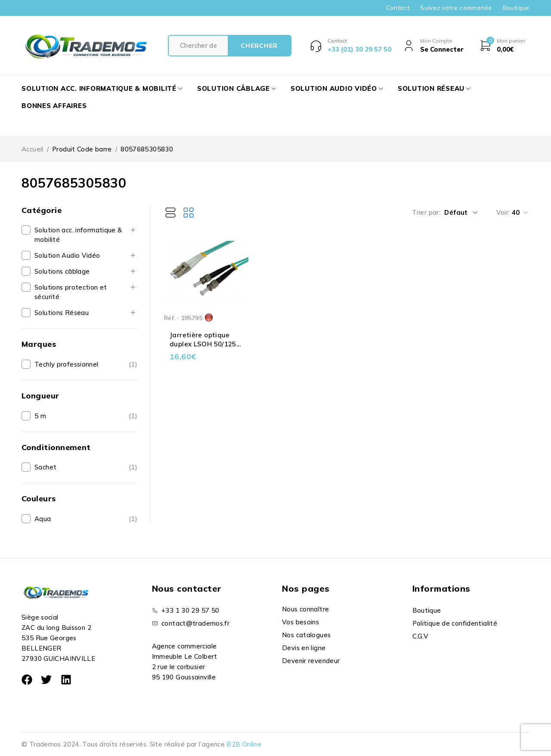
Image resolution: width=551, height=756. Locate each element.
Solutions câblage (62, 271)
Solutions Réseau (62, 313)
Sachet (45, 467)
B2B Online (244, 744)
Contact (398, 8)
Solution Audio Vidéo (67, 255)
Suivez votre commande (456, 8)
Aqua (43, 519)
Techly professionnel (67, 364)
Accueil (33, 149)
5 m (40, 416)
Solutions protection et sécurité (71, 292)
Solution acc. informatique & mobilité (78, 235)
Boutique (516, 8)
